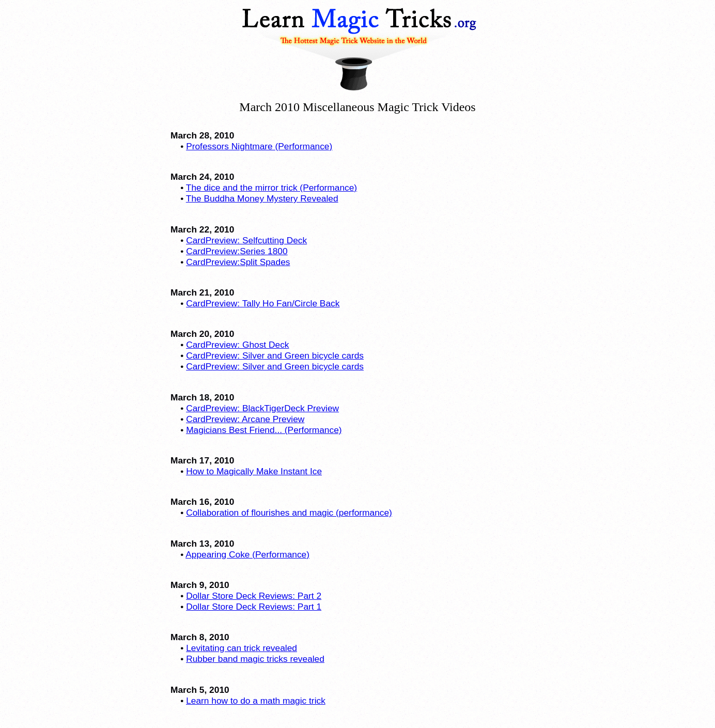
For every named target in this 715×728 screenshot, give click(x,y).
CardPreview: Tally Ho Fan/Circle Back (263, 303)
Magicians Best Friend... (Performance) (264, 430)
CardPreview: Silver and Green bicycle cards (275, 355)
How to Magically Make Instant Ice (254, 471)
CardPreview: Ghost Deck (237, 345)
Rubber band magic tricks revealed (255, 659)
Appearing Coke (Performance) (247, 554)
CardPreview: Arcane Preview (245, 419)
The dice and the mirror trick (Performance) (271, 188)
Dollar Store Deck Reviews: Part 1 (254, 607)
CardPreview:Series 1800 (237, 251)
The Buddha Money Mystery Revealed (262, 198)
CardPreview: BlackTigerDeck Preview (262, 408)
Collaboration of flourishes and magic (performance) (289, 513)
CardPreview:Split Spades (238, 262)
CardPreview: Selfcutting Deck (246, 240)
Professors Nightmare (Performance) (259, 146)
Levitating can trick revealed (242, 648)
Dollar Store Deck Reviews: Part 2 (254, 596)
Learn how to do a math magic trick (256, 701)
